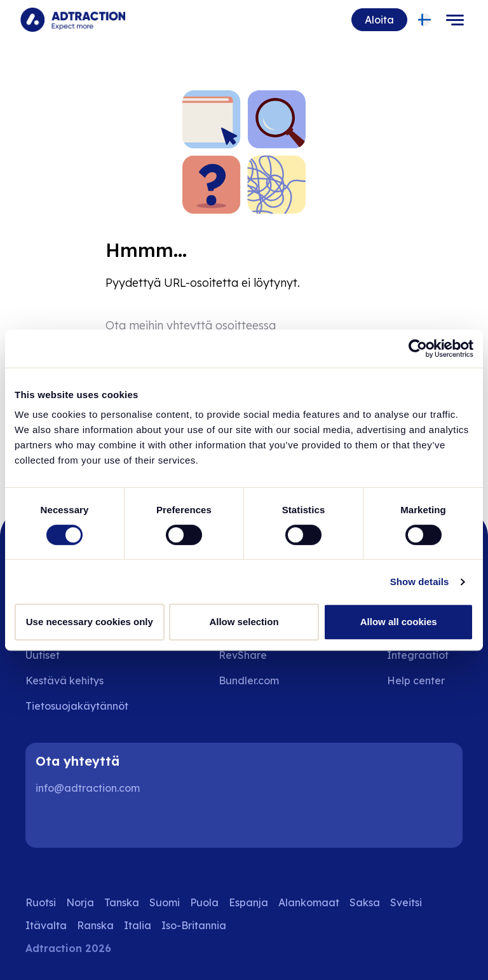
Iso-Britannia (194, 925)
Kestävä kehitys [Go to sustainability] (64, 680)
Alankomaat (309, 902)
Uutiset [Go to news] (43, 655)
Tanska (122, 902)
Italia (138, 925)
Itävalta (46, 925)
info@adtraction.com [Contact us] (88, 788)
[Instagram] (91, 822)
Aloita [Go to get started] (379, 20)
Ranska (95, 925)
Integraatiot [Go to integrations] (418, 655)
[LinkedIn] (51, 822)
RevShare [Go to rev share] (243, 655)
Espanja (248, 902)
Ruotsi (41, 902)
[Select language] (425, 20)
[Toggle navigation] (455, 20)
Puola (204, 902)
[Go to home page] (73, 20)
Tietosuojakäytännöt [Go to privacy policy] (77, 706)
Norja (80, 902)
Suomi (165, 902)
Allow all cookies (399, 622)
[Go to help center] (425, 680)
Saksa (365, 902)
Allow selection (244, 622)
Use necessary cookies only (90, 622)
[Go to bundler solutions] (258, 680)
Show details (420, 582)
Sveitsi (406, 902)
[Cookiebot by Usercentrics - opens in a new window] (418, 349)
